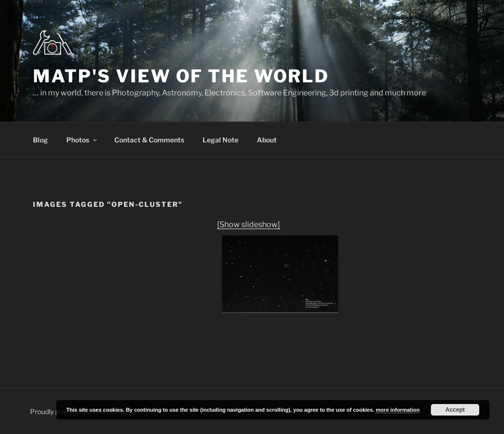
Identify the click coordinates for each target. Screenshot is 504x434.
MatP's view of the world (181, 76)
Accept (455, 410)
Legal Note (220, 140)
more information (397, 410)
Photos (82, 140)
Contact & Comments (149, 140)
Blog (40, 140)
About (267, 140)
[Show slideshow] (249, 225)
